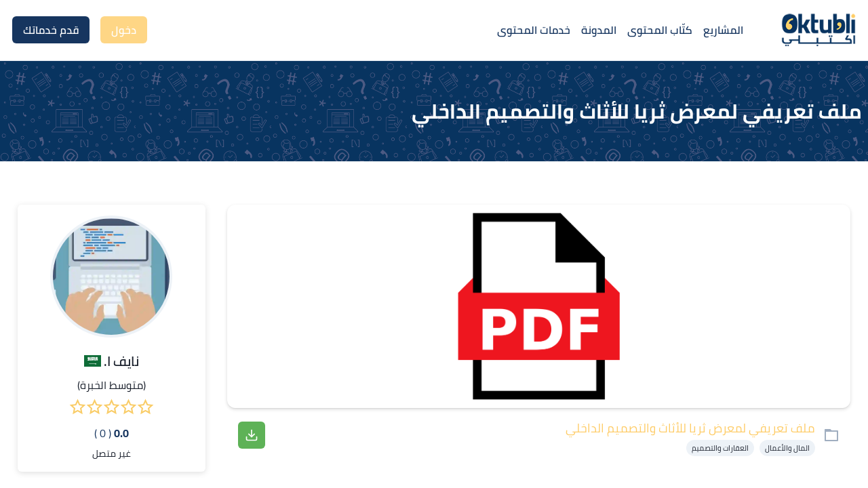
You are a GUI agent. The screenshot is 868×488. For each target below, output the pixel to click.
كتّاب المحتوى (660, 30)
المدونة (599, 30)
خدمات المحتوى (534, 30)
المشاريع (723, 30)
